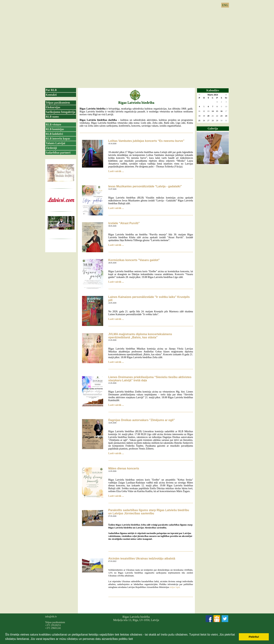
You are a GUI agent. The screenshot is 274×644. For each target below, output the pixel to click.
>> (226, 95)
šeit (131, 639)
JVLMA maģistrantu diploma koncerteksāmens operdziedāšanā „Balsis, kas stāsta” (140, 336)
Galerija (213, 128)
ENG (225, 5)
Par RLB (51, 90)
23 (222, 116)
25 (199, 120)
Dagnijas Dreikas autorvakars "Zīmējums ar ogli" (142, 420)
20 (208, 116)
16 (222, 111)
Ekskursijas (53, 107)
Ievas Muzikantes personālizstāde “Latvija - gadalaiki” (145, 186)
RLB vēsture (53, 125)
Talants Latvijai (55, 143)
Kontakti (51, 95)
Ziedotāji (51, 148)
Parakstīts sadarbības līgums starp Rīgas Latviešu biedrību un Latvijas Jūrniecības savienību (149, 512)
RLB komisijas (55, 129)
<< (199, 95)
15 (217, 111)
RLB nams (52, 117)
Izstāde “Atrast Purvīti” (124, 223)
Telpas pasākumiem (58, 103)
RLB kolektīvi (54, 134)
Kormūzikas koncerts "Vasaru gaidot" (134, 260)
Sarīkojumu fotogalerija (61, 112)
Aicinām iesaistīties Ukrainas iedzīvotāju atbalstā (142, 559)
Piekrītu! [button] (254, 637)
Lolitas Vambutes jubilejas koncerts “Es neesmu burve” (146, 141)
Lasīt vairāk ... (116, 171)
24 (226, 116)
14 (213, 111)
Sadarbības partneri (58, 153)
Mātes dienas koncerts (124, 468)
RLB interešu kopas (58, 139)
